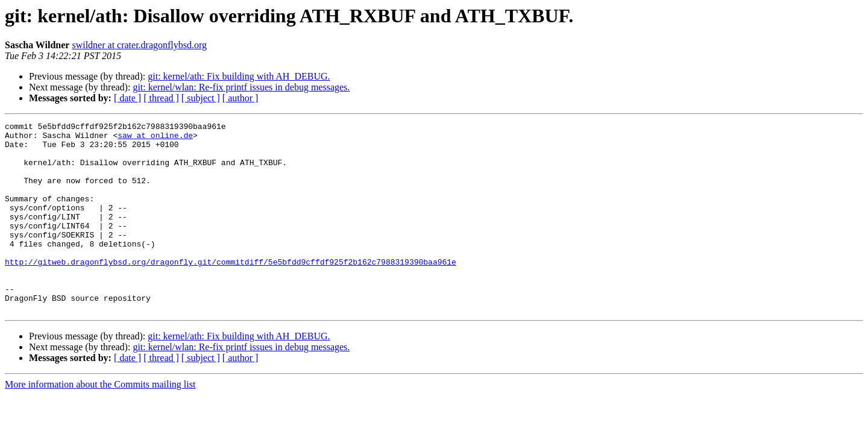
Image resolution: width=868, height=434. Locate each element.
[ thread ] (161, 98)
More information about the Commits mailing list (100, 422)
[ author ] (241, 98)
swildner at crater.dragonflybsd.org (139, 45)
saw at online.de (155, 139)
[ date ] (127, 98)
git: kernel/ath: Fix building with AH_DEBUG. (239, 76)
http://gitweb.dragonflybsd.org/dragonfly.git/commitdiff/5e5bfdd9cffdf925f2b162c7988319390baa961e (231, 291)
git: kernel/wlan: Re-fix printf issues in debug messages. (241, 87)
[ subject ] (201, 98)
